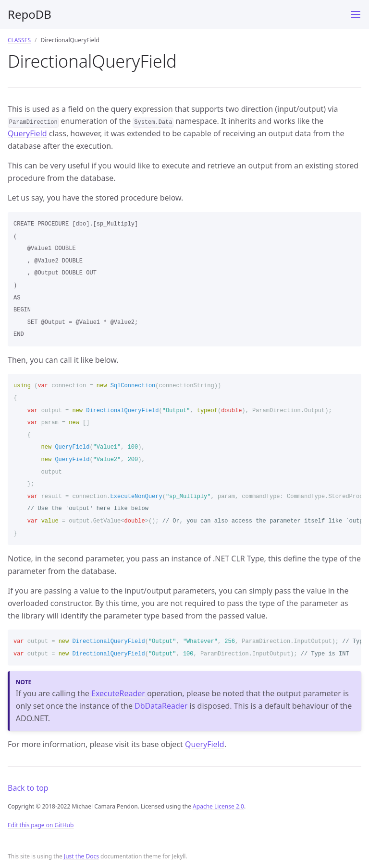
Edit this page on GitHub (41, 825)
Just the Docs (81, 856)
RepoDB (30, 14)
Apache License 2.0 (218, 806)
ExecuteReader (118, 693)
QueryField (27, 133)
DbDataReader (161, 706)
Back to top (28, 788)
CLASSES (19, 40)
